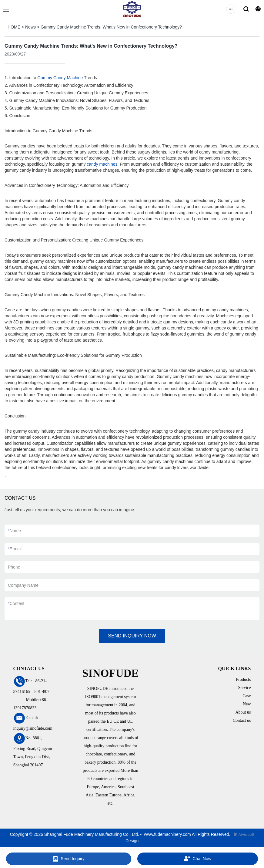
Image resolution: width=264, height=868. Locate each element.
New (247, 704)
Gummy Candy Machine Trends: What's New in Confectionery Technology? (111, 27)
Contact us (242, 720)
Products (243, 679)
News (30, 27)
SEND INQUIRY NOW (132, 636)
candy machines (102, 164)
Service (244, 688)
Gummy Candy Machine (60, 78)
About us (243, 712)
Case (247, 696)
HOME (14, 27)
